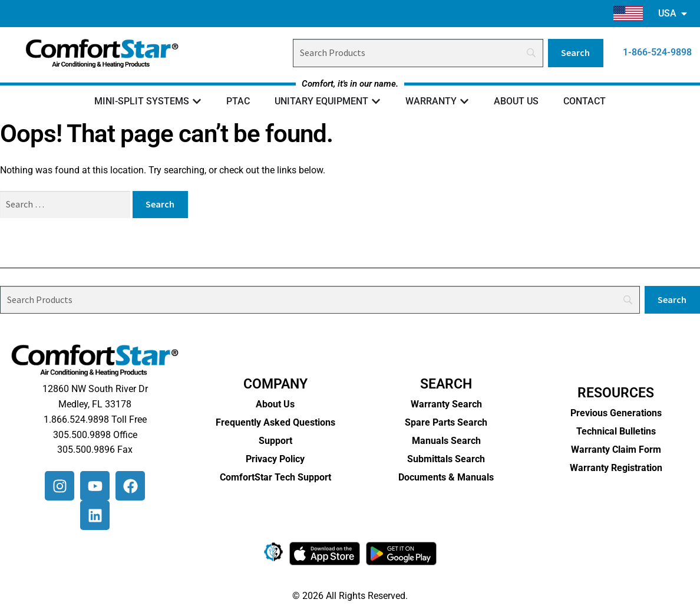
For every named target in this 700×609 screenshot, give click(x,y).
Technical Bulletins (616, 431)
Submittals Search (446, 459)
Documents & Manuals (446, 477)
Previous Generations (616, 413)
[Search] (418, 53)
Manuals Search (446, 441)
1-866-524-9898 (657, 52)
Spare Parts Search (446, 422)
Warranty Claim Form (616, 450)
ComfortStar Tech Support (275, 477)
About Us (275, 404)
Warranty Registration (616, 468)
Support (275, 441)
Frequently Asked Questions (275, 422)
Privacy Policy (275, 459)
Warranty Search (446, 404)
